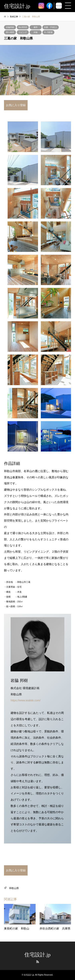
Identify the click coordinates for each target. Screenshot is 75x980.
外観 (36, 32)
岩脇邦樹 (10, 27)
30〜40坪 (10, 32)
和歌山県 (14, 888)
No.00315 (23, 27)
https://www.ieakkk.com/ (25, 700)
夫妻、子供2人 (51, 27)
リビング (23, 32)
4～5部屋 (48, 32)
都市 (36, 27)
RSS (38, 962)
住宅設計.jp (37, 955)
